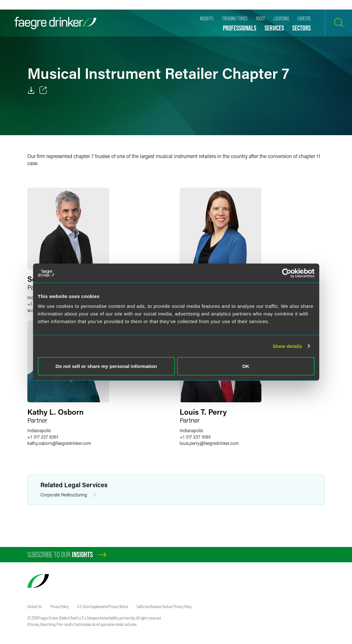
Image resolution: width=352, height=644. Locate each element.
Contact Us (35, 606)
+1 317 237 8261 (43, 437)
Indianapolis (39, 430)
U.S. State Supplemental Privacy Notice (103, 606)
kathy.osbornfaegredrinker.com (59, 443)
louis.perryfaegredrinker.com (209, 443)
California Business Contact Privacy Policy (164, 606)
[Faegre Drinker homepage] (55, 23)
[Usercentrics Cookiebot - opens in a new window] (287, 273)
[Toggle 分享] (43, 90)
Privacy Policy (60, 606)
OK (246, 366)
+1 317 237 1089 (195, 437)
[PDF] (31, 90)
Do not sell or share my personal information (106, 366)
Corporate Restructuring (68, 495)
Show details (287, 346)
